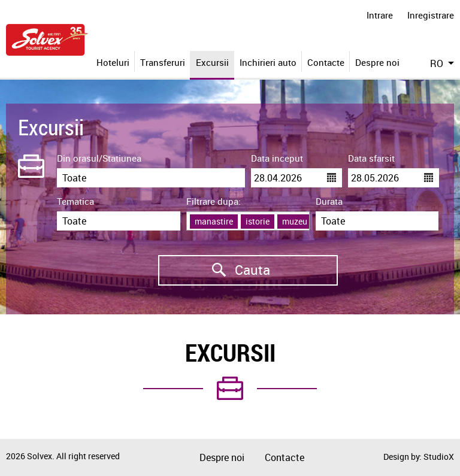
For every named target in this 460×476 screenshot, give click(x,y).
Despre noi (377, 62)
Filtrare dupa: (214, 201)
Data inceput (277, 158)
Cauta (214, 270)
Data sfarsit (371, 158)
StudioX (439, 457)
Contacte (326, 62)
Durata (329, 201)
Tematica (75, 201)
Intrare (380, 15)
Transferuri (163, 62)
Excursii (212, 62)
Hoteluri (113, 62)
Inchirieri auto (268, 62)
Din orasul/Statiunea (99, 158)
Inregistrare (431, 15)
